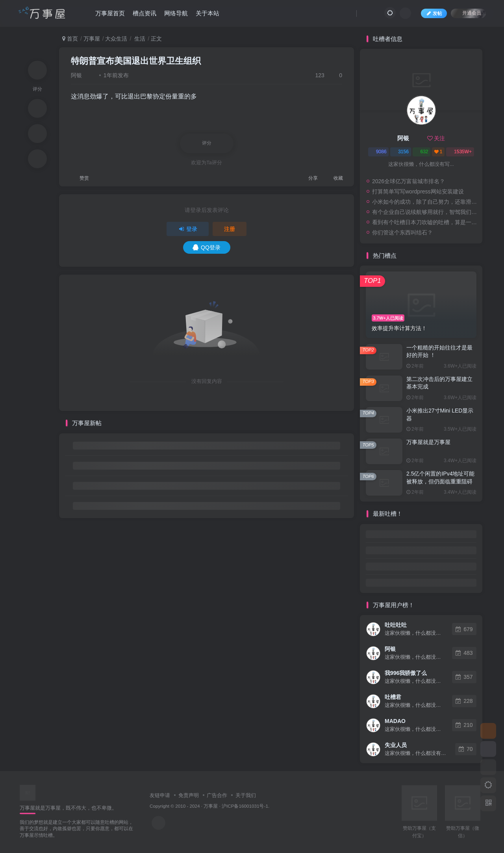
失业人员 (396, 745)
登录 (188, 229)
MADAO (395, 721)
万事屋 (92, 39)
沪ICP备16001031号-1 (245, 806)
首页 (70, 39)
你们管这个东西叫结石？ (402, 232)
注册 (230, 229)
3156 (401, 152)
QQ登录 (207, 247)
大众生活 (116, 39)
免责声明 (189, 795)
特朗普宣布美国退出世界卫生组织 (136, 61)
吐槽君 (393, 697)
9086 (379, 152)
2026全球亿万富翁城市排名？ (409, 181)
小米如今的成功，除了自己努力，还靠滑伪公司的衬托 (425, 202)
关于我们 (246, 795)
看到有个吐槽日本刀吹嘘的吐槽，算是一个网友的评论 (425, 222)
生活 (139, 39)
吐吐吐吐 (396, 625)
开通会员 (468, 13)
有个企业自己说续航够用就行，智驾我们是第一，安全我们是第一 (425, 212)
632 (421, 152)
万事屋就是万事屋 (428, 442)
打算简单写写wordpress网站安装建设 (418, 191)
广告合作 (217, 795)
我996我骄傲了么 (406, 673)
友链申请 (160, 795)
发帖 (434, 13)
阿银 (76, 75)
